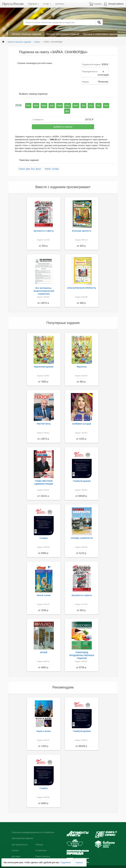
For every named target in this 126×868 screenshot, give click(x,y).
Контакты (60, 4)
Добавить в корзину (63, 121)
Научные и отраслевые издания (100, 34)
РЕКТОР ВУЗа (44, 418)
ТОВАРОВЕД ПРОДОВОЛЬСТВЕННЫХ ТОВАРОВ (82, 649)
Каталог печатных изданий (26, 34)
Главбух (44, 532)
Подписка (33, 4)
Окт (92, 105)
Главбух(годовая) (82, 475)
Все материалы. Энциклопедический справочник (44, 285)
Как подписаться (20, 838)
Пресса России (13, 4)
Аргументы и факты (44, 225)
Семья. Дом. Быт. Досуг (30, 163)
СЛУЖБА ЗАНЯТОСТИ (82, 532)
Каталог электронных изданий (63, 34)
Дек (105, 105)
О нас (47, 4)
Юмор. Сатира (52, 163)
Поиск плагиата (43, 850)
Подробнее (66, 862)
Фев (36, 105)
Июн (64, 105)
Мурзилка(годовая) (44, 360)
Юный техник (44, 589)
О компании (41, 844)
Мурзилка (82, 360)
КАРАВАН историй (82, 418)
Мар (43, 105)
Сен (85, 105)
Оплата (15, 844)
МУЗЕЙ (44, 646)
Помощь (39, 838)
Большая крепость (82, 225)
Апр (50, 105)
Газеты (37, 42)
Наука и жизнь (44, 725)
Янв (29, 105)
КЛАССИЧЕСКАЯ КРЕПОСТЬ (82, 282)
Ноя (99, 105)
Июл (72, 105)
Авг (78, 105)
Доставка (16, 850)
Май (57, 105)
